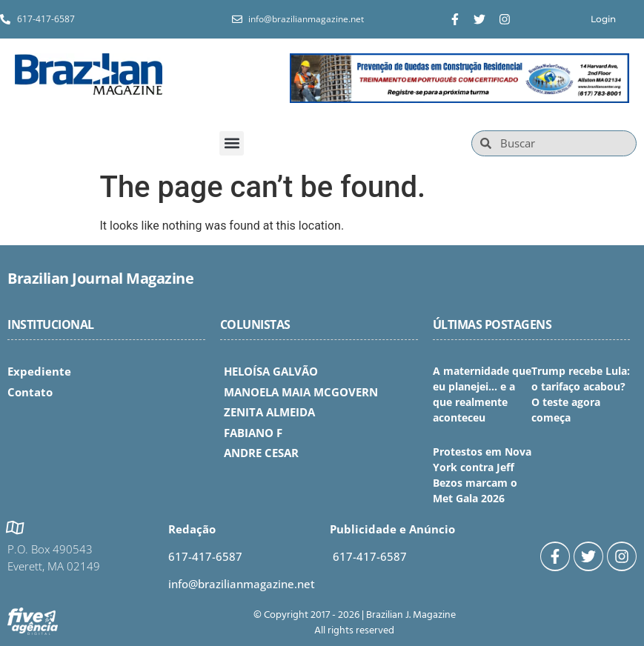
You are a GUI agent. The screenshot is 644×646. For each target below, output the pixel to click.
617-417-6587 (205, 556)
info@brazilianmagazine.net (242, 584)
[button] (232, 143)
